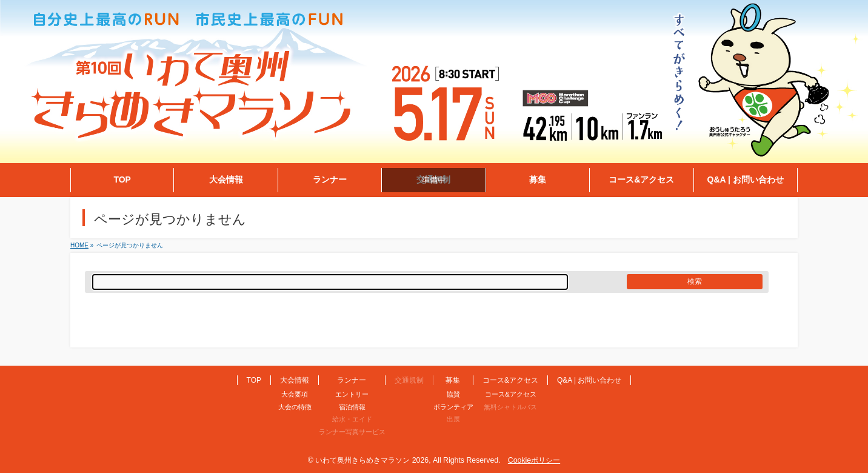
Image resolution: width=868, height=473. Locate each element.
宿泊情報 (352, 407)
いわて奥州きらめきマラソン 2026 (372, 460)
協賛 (453, 394)
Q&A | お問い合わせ (589, 380)
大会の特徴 (295, 407)
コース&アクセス (510, 380)
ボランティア (453, 407)
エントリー (352, 394)
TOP (254, 380)
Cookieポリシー (534, 460)
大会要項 (295, 394)
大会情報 (295, 380)
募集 (453, 380)
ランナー (352, 380)
